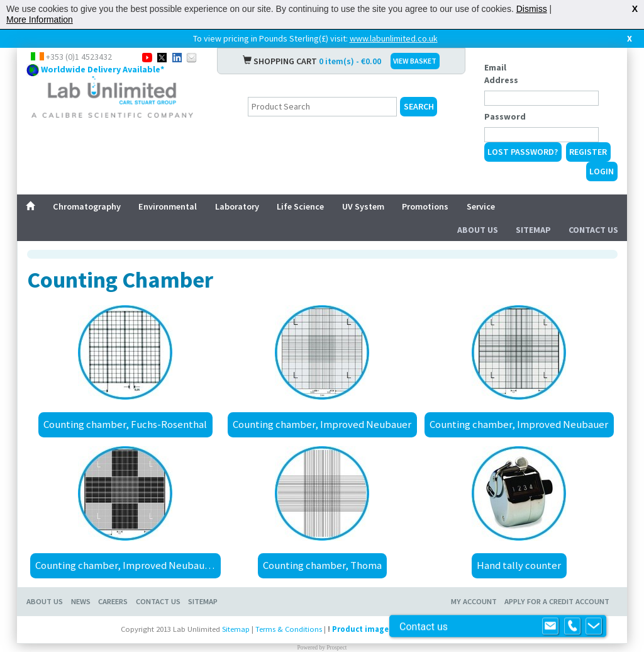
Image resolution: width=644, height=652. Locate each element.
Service (481, 206)
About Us (478, 230)
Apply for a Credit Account (557, 601)
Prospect (336, 648)
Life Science (300, 206)
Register (588, 152)
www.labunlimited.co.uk (394, 38)
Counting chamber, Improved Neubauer (322, 424)
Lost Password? (523, 152)
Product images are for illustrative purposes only (426, 629)
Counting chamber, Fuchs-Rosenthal (125, 424)
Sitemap (533, 230)
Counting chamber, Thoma (322, 565)
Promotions (425, 206)
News (81, 601)
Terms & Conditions (289, 629)
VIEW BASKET (415, 61)
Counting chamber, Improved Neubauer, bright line (128, 565)
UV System (363, 206)
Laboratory (237, 206)
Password (505, 116)
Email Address (501, 74)
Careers (113, 601)
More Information (40, 20)
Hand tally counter (519, 565)
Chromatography (87, 206)
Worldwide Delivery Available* (103, 69)
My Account (474, 601)
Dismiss (532, 9)
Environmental (168, 206)
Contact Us (593, 230)
